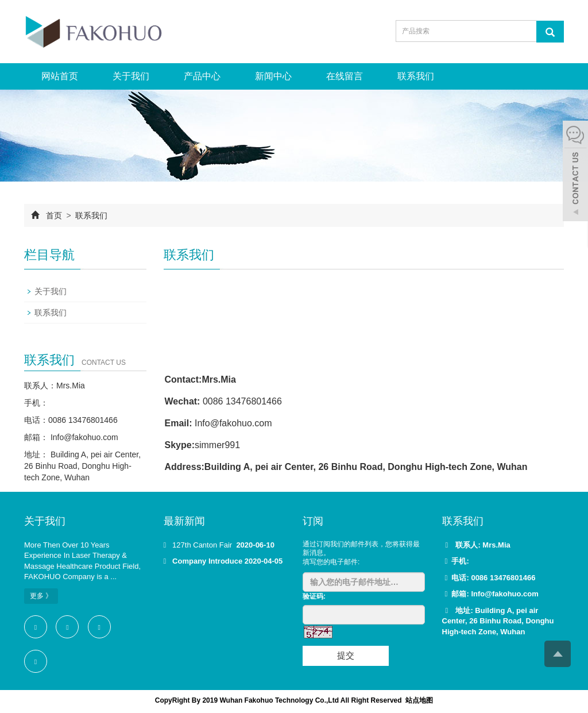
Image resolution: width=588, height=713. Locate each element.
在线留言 (345, 76)
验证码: (314, 596)
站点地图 (419, 700)
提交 (346, 655)
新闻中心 (273, 76)
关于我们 (131, 76)
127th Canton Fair (203, 545)
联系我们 (416, 76)
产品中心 (202, 76)
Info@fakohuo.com (83, 437)
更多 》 (41, 596)
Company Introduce (207, 561)
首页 (54, 215)
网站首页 (60, 76)
